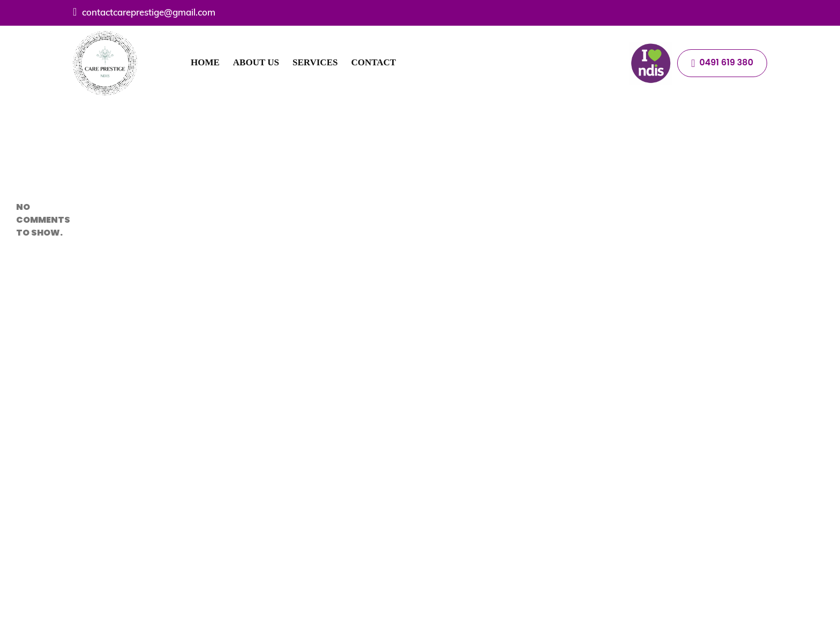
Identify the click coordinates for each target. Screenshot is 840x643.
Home (205, 62)
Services (315, 62)
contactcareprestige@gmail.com (144, 12)
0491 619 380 (722, 63)
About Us (256, 62)
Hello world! (35, 125)
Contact (373, 62)
